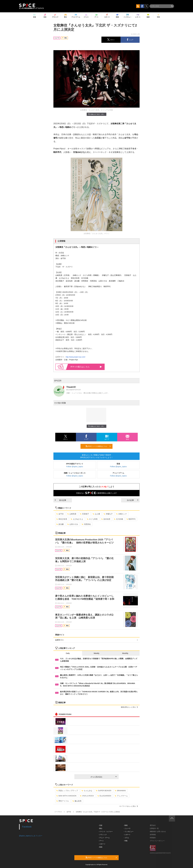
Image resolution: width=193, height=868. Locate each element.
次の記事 (133, 500)
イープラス (58, 812)
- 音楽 (100, 825)
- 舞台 (100, 828)
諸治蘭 (60, 524)
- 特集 (126, 841)
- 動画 (126, 825)
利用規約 (153, 838)
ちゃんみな (87, 791)
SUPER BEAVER (104, 791)
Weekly (96, 653)
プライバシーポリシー (157, 841)
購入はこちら (86, 367)
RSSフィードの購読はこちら (98, 446)
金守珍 (60, 514)
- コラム (126, 838)
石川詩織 (118, 519)
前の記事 (60, 500)
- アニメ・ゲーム (104, 838)
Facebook (27, 827)
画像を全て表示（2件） (96, 114)
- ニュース (127, 828)
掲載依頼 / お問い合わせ (158, 832)
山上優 (96, 514)
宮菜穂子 (84, 514)
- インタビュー (129, 832)
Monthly (125, 653)
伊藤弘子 (108, 514)
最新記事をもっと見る (129, 707)
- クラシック (103, 835)
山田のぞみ (73, 524)
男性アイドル (63, 801)
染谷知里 (106, 519)
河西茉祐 (86, 524)
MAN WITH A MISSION (66, 796)
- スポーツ (102, 844)
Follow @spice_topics (75, 467)
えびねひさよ (77, 519)
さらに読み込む (104, 777)
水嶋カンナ (122, 514)
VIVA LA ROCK (87, 796)
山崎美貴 (72, 514)
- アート (101, 841)
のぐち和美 (92, 519)
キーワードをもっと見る (129, 806)
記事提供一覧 (154, 828)
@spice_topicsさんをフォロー (31, 836)
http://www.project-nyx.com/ (76, 357)
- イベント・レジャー (106, 832)
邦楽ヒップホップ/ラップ (67, 791)
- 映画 (100, 847)
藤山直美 (77, 801)
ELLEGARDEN (104, 796)
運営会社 (153, 825)
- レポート (127, 835)
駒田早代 (131, 519)
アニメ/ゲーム (121, 796)
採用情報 (153, 835)
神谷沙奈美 (62, 519)
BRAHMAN (120, 791)
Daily (68, 653)
